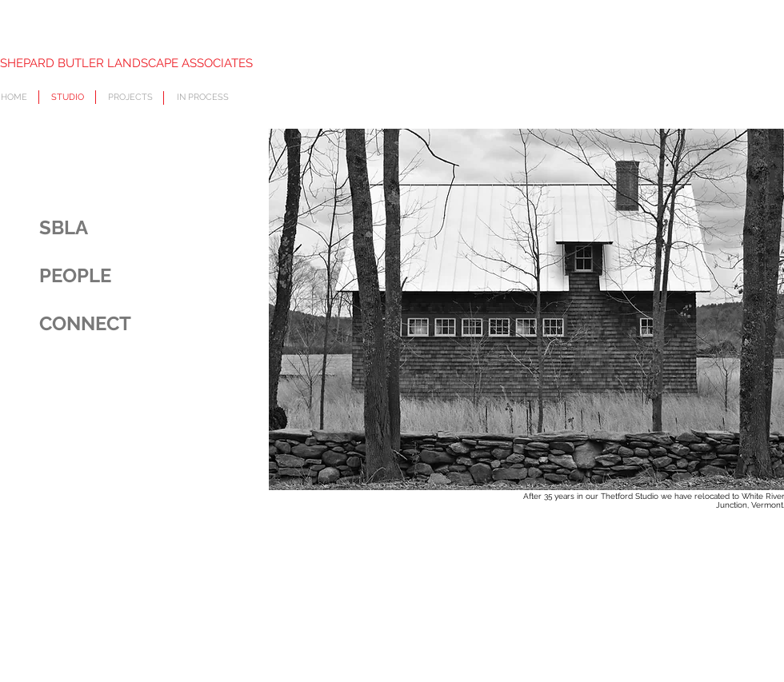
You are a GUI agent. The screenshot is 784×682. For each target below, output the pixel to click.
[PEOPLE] (118, 276)
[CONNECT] (118, 324)
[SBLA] (118, 228)
